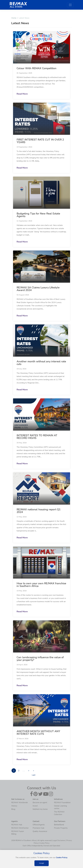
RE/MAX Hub (17, 825)
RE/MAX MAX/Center (20, 828)
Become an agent (40, 803)
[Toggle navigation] (70, 5)
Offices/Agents (39, 825)
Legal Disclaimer (59, 841)
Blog (13, 809)
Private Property (61, 828)
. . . (25, 771)
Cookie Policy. (62, 858)
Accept (42, 863)
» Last (36, 771)
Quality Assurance (40, 831)
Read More (22, 94)
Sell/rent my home (40, 809)
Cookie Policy (44, 843)
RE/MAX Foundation (62, 803)
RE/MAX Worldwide (20, 803)
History (14, 806)
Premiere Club (38, 828)
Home (14, 18)
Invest (35, 806)
